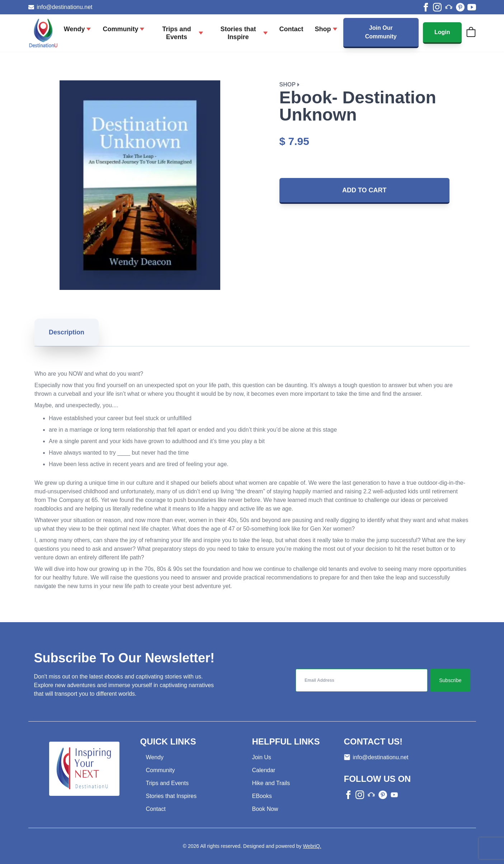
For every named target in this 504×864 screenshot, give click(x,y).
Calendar (264, 770)
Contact (156, 809)
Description (67, 332)
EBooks (262, 796)
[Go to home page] (43, 33)
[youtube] (472, 7)
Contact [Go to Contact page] (291, 29)
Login (442, 32)
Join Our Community (381, 32)
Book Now (265, 809)
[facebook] (426, 7)
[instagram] (437, 7)
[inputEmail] (362, 680)
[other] (449, 7)
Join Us (262, 757)
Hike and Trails (271, 783)
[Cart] (471, 32)
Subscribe (450, 680)
